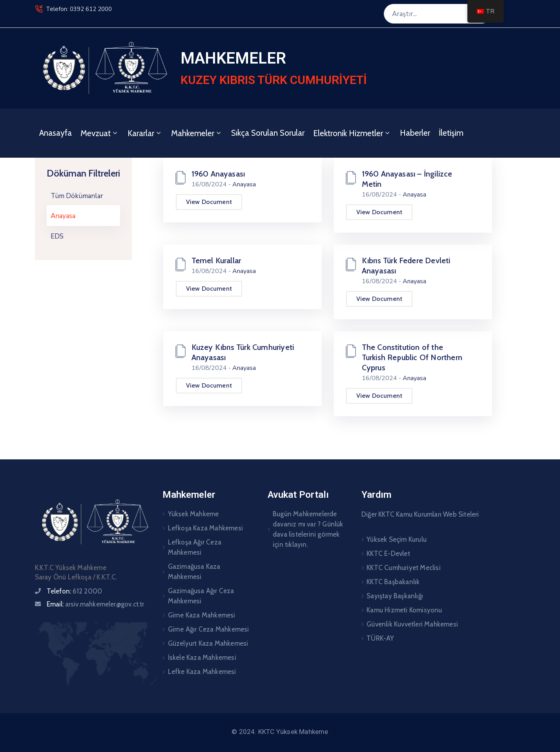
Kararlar (145, 133)
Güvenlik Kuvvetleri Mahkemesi (412, 624)
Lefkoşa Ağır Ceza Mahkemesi (195, 547)
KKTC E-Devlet (388, 554)
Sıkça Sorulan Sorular (268, 133)
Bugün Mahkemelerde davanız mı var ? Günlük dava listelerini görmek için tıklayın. (308, 529)
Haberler (415, 133)
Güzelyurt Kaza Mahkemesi (208, 643)
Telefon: (75, 591)
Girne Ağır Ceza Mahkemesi (209, 629)
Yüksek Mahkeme (193, 514)
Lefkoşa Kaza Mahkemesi (205, 528)
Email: (96, 604)
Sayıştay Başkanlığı (395, 596)
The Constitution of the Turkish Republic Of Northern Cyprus (412, 357)
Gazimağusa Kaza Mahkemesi (194, 572)
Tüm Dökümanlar (77, 196)
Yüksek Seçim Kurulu (397, 539)
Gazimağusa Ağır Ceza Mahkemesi (201, 596)
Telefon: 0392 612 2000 (79, 9)
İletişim (451, 133)
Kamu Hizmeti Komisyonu (404, 610)
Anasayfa (56, 133)
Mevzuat (100, 133)
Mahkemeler (197, 133)
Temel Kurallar (216, 260)
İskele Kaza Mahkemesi (202, 657)
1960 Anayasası (218, 174)
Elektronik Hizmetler (352, 133)
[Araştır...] (428, 14)
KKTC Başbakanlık (393, 582)
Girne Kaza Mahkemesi (202, 615)
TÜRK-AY (380, 638)
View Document (209, 202)
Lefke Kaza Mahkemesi (202, 672)
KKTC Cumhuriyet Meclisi (404, 568)
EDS (57, 236)
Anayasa (63, 216)
